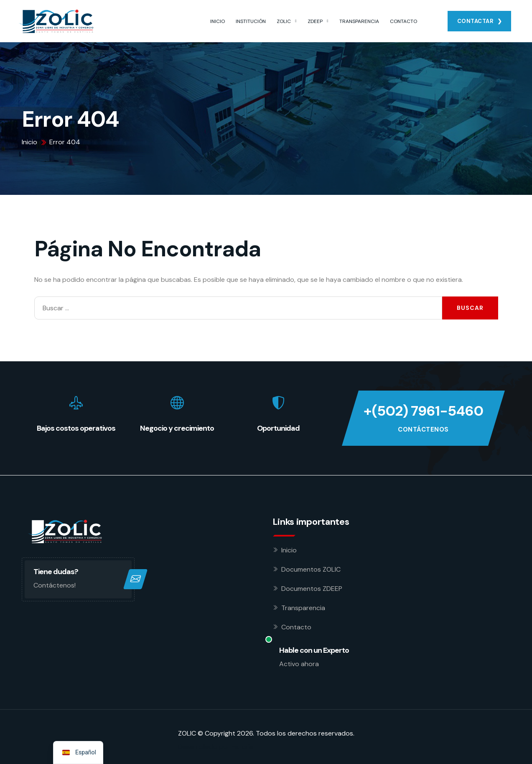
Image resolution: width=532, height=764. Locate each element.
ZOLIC (284, 21)
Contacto (296, 627)
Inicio (289, 550)
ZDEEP (315, 21)
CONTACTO (403, 21)
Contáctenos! (55, 585)
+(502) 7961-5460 (423, 411)
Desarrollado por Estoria (216, 747)
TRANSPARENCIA (359, 21)
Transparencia (303, 608)
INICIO (218, 21)
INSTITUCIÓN (251, 21)
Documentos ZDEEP (312, 589)
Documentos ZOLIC (311, 569)
